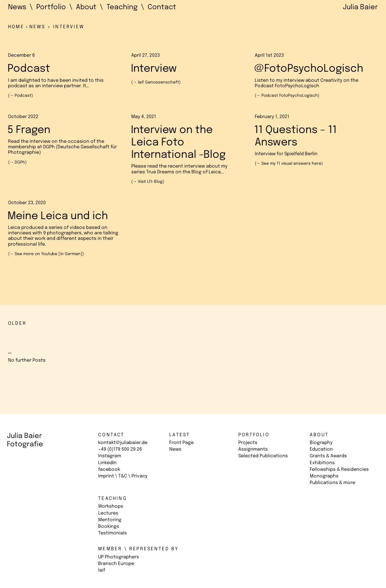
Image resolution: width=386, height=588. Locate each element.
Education (321, 449)
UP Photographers (119, 557)
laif (102, 570)
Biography (321, 443)
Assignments (253, 449)
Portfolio (254, 435)
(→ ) (20, 96)
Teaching (113, 499)
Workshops (111, 506)
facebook (109, 470)
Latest (180, 435)
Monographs (324, 476)
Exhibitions (322, 463)
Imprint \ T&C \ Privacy (123, 476)
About (319, 435)
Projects (248, 443)
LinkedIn (107, 463)
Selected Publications (263, 456)
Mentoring (110, 520)
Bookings (109, 527)
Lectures (108, 513)
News (175, 449)
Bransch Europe (116, 564)
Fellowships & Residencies (339, 470)
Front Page (181, 443)
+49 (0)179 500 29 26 (120, 449)
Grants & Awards (328, 456)
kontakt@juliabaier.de (123, 443)
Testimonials (113, 533)
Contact (111, 435)
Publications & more (332, 483)
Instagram (110, 456)
